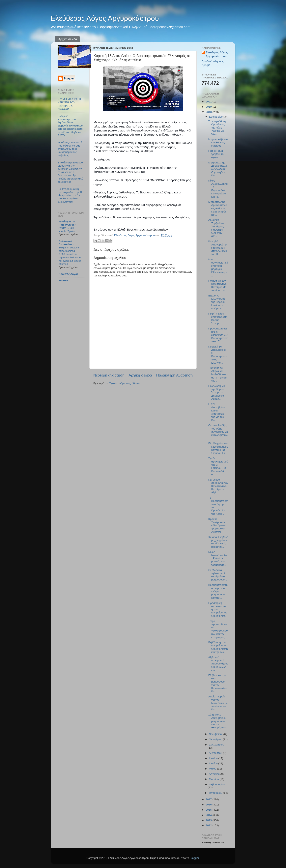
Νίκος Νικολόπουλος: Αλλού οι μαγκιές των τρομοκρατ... (218, 558)
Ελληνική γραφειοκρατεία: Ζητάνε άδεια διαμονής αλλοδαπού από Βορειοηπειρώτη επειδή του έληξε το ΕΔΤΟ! (70, 126)
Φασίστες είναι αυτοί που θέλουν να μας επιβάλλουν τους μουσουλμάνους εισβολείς (70, 149)
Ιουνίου (214, 763)
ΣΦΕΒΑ (63, 280)
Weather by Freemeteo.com (213, 843)
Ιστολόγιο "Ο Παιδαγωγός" (67, 223)
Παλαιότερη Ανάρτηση (174, 375)
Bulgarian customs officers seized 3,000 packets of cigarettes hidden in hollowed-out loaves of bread (70, 256)
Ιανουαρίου (216, 793)
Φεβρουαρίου (217, 784)
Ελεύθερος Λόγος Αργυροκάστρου (105, 18)
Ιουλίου (214, 758)
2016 (209, 805)
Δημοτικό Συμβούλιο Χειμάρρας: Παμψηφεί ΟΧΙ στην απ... (216, 228)
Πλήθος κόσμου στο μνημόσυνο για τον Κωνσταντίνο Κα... (218, 683)
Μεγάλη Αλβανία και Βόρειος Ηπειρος (218, 142)
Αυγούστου (216, 753)
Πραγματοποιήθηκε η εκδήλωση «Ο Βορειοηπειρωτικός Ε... (218, 335)
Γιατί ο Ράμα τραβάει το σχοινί (216, 154)
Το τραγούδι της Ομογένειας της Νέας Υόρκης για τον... (218, 128)
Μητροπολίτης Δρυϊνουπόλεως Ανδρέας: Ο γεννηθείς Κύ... (218, 169)
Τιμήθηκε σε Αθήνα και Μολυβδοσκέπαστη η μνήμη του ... (218, 374)
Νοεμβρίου (216, 734)
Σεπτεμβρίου (216, 745)
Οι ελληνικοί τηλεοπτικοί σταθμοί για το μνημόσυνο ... (218, 575)
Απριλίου (215, 774)
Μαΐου (213, 769)
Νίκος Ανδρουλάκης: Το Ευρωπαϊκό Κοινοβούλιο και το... (218, 189)
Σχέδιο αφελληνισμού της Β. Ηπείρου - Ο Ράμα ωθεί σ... (218, 466)
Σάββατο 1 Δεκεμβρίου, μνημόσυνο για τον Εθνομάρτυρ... (218, 721)
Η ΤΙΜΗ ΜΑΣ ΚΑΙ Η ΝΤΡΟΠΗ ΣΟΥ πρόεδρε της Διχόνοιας (69, 104)
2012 (209, 825)
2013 (209, 820)
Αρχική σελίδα (68, 39)
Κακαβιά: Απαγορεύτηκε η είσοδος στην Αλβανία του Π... (218, 248)
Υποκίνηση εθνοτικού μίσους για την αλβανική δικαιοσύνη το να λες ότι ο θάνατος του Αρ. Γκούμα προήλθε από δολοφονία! (70, 172)
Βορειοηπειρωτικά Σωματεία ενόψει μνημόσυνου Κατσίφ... (218, 591)
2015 (209, 810)
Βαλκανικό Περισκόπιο (66, 243)
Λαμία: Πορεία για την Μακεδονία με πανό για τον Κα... (218, 703)
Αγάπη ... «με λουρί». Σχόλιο (67, 230)
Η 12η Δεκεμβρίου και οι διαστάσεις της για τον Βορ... (217, 412)
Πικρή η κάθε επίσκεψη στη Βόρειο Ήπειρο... (218, 319)
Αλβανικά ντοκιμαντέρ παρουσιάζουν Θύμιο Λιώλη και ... (218, 664)
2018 (209, 112)
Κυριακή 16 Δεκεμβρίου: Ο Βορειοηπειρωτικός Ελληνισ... (218, 355)
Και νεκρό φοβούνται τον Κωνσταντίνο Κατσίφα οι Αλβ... (218, 486)
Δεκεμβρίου (216, 117)
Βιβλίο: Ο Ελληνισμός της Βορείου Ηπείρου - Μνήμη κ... (217, 302)
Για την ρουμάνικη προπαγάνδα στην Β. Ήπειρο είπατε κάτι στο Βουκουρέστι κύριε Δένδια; (70, 195)
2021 (209, 102)
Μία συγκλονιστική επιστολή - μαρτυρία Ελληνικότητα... (218, 267)
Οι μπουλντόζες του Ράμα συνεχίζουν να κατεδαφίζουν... (218, 432)
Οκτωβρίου (216, 739)
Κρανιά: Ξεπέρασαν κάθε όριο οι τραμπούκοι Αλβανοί (217, 525)
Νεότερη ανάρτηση (109, 375)
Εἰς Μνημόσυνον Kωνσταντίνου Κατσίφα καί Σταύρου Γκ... (218, 448)
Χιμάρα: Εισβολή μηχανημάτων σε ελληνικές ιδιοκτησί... (218, 542)
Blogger (194, 858)
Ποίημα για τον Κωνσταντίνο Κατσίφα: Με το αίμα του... (218, 286)
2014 (209, 815)
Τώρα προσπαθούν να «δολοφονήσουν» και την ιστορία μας (218, 629)
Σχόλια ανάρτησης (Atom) (124, 383)
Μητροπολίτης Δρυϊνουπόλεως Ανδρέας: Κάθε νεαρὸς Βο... (218, 208)
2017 (209, 799)
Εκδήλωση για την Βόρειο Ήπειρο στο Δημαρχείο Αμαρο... (217, 392)
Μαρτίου (214, 779)
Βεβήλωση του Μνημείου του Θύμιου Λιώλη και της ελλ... (218, 647)
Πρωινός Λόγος (68, 274)
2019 (209, 107)
